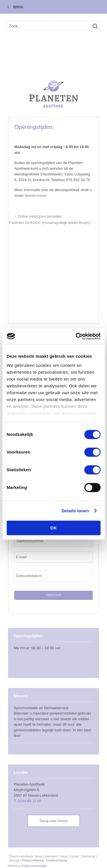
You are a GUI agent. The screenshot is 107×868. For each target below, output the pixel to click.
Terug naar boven (53, 821)
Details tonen (75, 511)
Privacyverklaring (33, 860)
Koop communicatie (34, 866)
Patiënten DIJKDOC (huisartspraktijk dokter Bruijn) (50, 223)
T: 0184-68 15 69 (28, 801)
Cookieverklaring (56, 860)
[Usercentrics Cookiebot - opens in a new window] (76, 336)
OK (53, 528)
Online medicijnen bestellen (38, 217)
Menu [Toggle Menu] (15, 7)
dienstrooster (35, 196)
